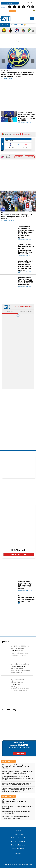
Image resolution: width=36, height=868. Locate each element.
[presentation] (33, 31)
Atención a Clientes (18, 849)
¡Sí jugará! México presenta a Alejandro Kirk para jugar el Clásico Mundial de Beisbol (17, 784)
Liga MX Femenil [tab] (26, 312)
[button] (3, 61)
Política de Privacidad (18, 838)
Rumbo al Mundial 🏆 (18, 25)
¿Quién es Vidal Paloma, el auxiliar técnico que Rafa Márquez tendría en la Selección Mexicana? (17, 801)
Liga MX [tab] (10, 311)
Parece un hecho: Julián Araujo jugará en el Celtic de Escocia (16, 812)
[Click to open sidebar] (32, 19)
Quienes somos (18, 834)
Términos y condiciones (18, 841)
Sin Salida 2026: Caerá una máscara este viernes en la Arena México (16, 817)
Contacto (18, 831)
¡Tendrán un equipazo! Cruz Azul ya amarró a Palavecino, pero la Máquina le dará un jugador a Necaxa (18, 778)
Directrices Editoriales (18, 845)
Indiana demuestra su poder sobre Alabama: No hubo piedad (18, 807)
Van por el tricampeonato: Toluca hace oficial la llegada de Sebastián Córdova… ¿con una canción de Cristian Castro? (18, 790)
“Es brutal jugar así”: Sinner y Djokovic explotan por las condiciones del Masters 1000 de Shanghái (18, 766)
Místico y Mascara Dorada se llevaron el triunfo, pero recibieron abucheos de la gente (18, 772)
